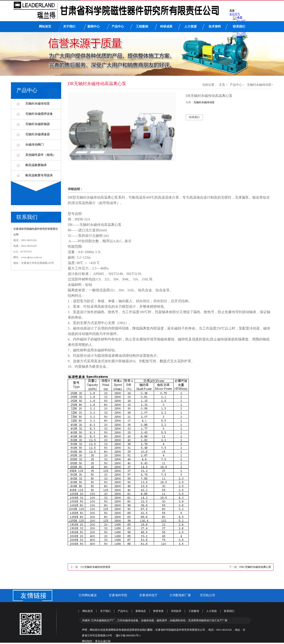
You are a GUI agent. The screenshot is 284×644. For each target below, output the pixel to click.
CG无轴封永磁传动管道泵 (96, 567)
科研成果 (166, 27)
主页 (222, 85)
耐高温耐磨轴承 (36, 165)
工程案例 (142, 27)
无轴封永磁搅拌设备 (39, 114)
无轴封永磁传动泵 (38, 104)
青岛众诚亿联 (103, 641)
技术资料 (215, 27)
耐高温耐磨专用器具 (39, 175)
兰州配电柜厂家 (180, 595)
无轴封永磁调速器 (38, 134)
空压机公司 (208, 595)
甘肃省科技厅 (148, 595)
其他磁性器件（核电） (41, 155)
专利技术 (176, 611)
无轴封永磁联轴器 (38, 124)
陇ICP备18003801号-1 (128, 635)
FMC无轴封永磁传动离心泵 (255, 567)
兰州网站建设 (88, 595)
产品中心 (118, 27)
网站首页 (45, 27)
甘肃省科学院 (118, 595)
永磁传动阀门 (35, 145)
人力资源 (190, 27)
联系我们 (239, 27)
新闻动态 (141, 611)
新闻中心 (94, 27)
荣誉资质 (158, 611)
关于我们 (69, 27)
